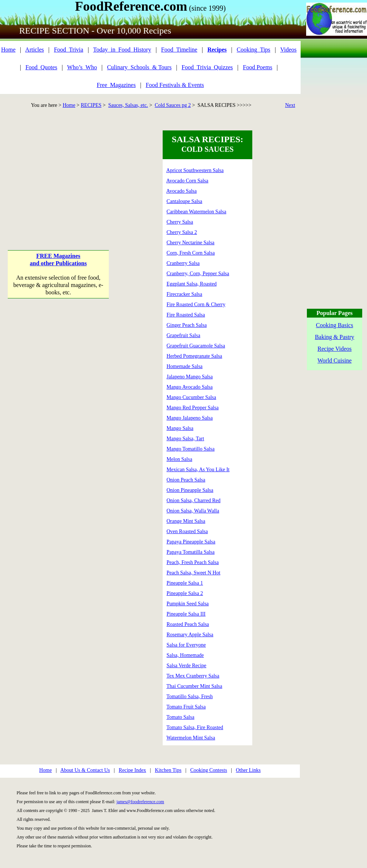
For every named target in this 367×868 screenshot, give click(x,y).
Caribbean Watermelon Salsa (197, 212)
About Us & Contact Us (85, 770)
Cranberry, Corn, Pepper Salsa (198, 274)
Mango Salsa (180, 428)
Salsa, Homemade (185, 655)
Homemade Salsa (185, 366)
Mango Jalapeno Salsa (190, 418)
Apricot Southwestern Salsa (195, 170)
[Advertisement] (58, 176)
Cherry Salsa (180, 222)
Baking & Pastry (335, 337)
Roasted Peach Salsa (188, 624)
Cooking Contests (209, 770)
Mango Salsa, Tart (186, 439)
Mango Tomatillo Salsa (191, 449)
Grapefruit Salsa (183, 335)
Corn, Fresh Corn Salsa (191, 253)
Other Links (248, 770)
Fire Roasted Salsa (186, 315)
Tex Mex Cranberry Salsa (193, 676)
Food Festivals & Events (175, 85)
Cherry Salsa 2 (182, 232)
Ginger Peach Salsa (187, 325)
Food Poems (258, 67)
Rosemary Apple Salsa (190, 635)
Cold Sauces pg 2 (173, 105)
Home (8, 50)
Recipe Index (132, 770)
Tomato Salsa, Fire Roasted (195, 727)
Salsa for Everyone (186, 645)
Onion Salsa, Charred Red (194, 500)
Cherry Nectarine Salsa (191, 243)
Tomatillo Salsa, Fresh (189, 696)
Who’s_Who (82, 67)
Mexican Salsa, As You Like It (198, 470)
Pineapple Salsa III (186, 614)
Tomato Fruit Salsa (186, 707)
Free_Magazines (116, 85)
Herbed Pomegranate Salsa (195, 356)
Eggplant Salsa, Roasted (192, 284)
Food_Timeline (179, 50)
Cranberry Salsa (183, 263)
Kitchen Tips (168, 770)
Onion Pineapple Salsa (190, 490)
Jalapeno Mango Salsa (190, 377)
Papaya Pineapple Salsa (191, 542)
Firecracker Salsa (185, 294)
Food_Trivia (68, 50)
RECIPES (91, 105)
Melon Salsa (180, 459)
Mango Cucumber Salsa (192, 397)
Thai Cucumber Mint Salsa (194, 686)
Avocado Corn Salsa (187, 181)
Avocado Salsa (182, 191)
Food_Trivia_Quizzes (207, 67)
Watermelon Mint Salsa (191, 738)
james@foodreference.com (140, 802)
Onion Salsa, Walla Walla (193, 511)
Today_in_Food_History (122, 50)
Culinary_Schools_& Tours (139, 67)
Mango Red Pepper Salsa (193, 408)
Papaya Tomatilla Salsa (191, 552)
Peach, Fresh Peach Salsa (193, 562)
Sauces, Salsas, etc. (128, 105)
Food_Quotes (41, 67)
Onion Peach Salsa (186, 480)
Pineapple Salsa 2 (185, 593)
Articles (34, 50)
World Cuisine (335, 360)
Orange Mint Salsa (186, 521)
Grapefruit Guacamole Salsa (196, 346)
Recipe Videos (335, 349)
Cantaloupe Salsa (185, 201)
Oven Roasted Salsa (187, 531)
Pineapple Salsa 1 (185, 583)
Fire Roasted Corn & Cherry (196, 304)
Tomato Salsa (180, 717)
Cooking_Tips (254, 50)
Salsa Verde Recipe (187, 666)
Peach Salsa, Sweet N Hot (194, 573)
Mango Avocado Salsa (190, 387)
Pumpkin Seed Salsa (188, 604)
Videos (288, 50)
